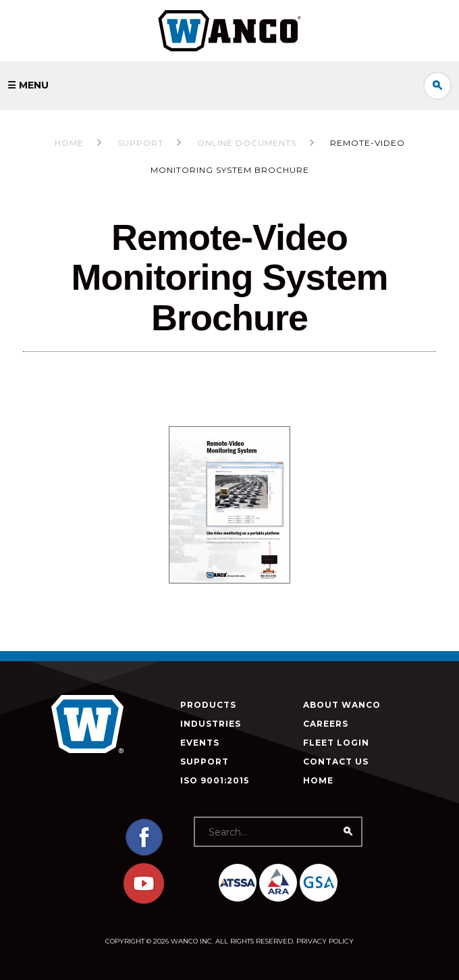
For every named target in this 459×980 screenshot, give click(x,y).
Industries (211, 724)
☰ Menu (28, 85)
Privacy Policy (325, 941)
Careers (326, 724)
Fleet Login (336, 743)
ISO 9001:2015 (215, 780)
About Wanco (342, 705)
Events (200, 743)
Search (437, 86)
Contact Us (336, 762)
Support (205, 762)
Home (69, 143)
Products (208, 705)
